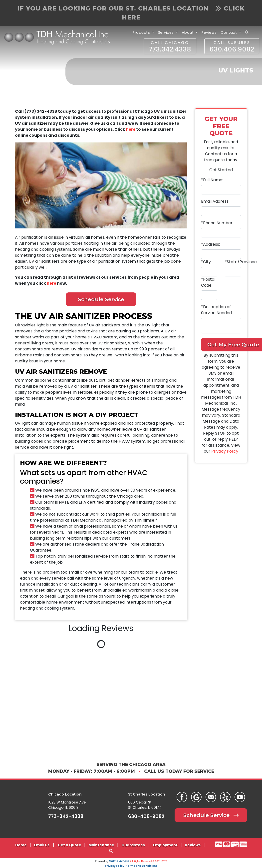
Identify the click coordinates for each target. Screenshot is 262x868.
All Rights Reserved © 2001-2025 (148, 861)
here (131, 129)
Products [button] (142, 32)
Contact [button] (229, 32)
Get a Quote (69, 845)
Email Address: (215, 201)
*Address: (210, 244)
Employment (165, 845)
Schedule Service (101, 299)
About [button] (188, 32)
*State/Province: (241, 262)
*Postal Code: (208, 282)
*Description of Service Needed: (217, 310)
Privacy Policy (225, 451)
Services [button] (167, 32)
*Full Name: (212, 180)
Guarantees (133, 845)
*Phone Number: (217, 223)
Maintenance (101, 845)
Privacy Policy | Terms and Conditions (131, 866)
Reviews (209, 32)
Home (21, 845)
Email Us (42, 845)
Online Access (119, 861)
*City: (206, 262)
